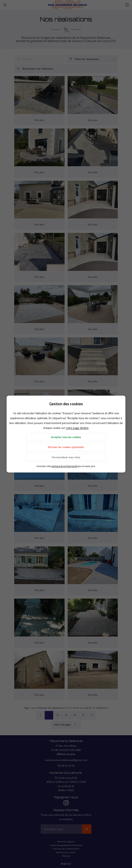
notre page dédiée (77, 428)
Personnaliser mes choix (66, 457)
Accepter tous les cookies (66, 437)
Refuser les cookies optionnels (66, 447)
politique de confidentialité (64, 466)
